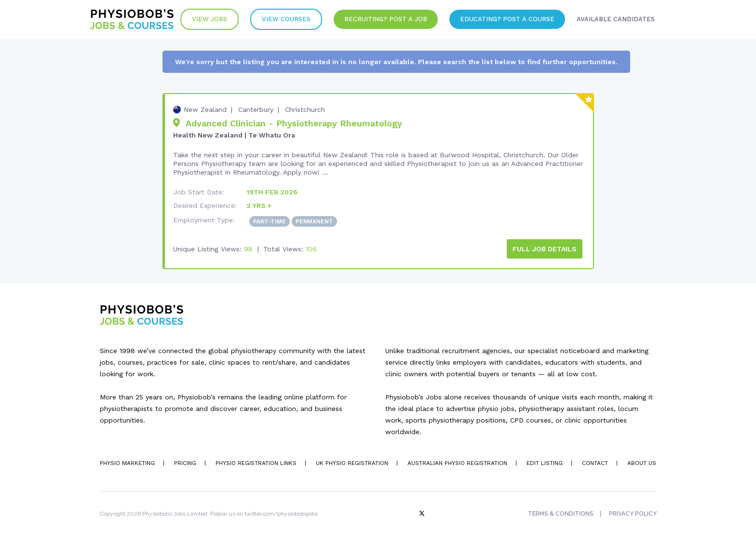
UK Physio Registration (352, 463)
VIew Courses (286, 19)
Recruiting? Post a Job (386, 19)
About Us (642, 463)
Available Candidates (616, 19)
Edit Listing (545, 463)
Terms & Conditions (561, 514)
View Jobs (209, 19)
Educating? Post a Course (507, 19)
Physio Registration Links (256, 463)
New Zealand (205, 109)
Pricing (185, 463)
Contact (595, 463)
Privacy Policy (633, 514)
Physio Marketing (127, 463)
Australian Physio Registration (457, 463)
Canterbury (256, 109)
